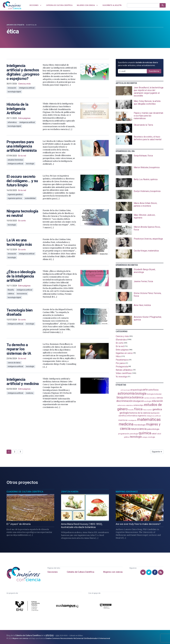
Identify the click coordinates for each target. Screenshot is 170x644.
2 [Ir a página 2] (15, 452)
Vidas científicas (124, 373)
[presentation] (140, 92)
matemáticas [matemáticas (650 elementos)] (149, 419)
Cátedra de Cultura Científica (80, 572)
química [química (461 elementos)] (145, 433)
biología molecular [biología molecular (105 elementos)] (154, 394)
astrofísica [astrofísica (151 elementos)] (153, 390)
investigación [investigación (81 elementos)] (132, 420)
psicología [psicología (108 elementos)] (134, 434)
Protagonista (122, 367)
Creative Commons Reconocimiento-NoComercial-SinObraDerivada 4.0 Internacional (78, 638)
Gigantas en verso (124, 353)
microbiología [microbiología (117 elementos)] (140, 425)
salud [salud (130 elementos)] (154, 434)
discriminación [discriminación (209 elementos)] (124, 401)
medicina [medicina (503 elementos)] (126, 424)
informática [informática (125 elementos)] (132, 416)
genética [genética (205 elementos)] (157, 409)
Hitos (118, 356)
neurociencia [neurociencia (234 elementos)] (139, 429)
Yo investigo (122, 377)
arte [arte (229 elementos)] (145, 390)
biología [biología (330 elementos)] (141, 394)
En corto (120, 343)
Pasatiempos (122, 360)
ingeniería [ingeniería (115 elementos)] (142, 416)
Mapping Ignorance (127, 492)
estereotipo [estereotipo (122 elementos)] (139, 405)
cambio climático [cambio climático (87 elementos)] (150, 398)
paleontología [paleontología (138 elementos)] (153, 429)
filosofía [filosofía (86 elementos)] (131, 410)
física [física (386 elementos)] (138, 409)
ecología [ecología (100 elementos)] (148, 401)
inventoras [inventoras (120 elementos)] (123, 420)
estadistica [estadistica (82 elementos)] (129, 405)
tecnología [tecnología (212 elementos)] (136, 437)
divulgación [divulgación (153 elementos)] (138, 401)
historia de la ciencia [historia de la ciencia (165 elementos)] (140, 413)
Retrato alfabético (124, 370)
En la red (120, 346)
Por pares (120, 363)
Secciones (52, 572)
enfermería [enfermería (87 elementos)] (121, 405)
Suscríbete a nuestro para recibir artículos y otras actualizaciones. (138, 64)
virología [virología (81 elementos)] (145, 437)
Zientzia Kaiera (70, 492)
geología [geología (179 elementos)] (124, 413)
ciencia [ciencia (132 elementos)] (160, 398)
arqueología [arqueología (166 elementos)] (136, 390)
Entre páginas (122, 350)
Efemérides (121, 340)
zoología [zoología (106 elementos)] (152, 437)
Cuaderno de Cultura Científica (25, 492)
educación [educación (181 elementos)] (157, 401)
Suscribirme (154, 71)
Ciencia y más (122, 336)
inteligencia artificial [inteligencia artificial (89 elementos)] (154, 416)
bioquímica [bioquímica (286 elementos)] (124, 397)
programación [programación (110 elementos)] (124, 434)
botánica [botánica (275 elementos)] (138, 397)
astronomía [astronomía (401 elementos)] (126, 393)
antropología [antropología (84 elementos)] (125, 390)
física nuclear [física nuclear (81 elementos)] (147, 410)
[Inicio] (12, 5)
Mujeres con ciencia (113, 572)
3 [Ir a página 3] (20, 452)
